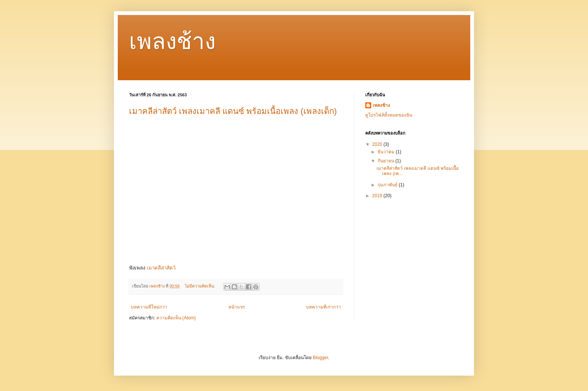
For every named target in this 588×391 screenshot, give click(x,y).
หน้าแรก (237, 307)
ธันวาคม (387, 152)
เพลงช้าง (172, 41)
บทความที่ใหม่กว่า (149, 307)
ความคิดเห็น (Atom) (176, 318)
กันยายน (386, 161)
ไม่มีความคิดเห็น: (200, 286)
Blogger (320, 358)
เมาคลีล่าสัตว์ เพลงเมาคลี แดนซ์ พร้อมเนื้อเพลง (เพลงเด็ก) (233, 111)
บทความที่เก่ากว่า (323, 307)
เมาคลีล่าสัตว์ (161, 268)
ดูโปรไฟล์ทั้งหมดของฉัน (389, 115)
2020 (378, 144)
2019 (378, 196)
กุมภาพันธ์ (388, 185)
